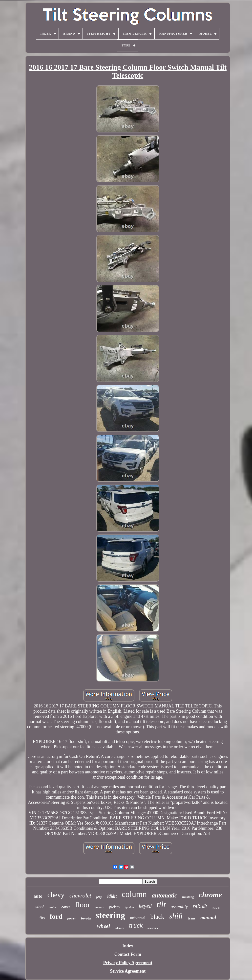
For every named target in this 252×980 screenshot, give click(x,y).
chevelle (216, 908)
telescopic (153, 928)
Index (128, 946)
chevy (56, 895)
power (72, 918)
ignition (129, 907)
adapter (119, 928)
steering (111, 915)
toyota (86, 918)
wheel (104, 926)
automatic (164, 895)
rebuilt (200, 906)
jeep (99, 897)
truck (136, 925)
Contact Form (128, 954)
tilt (161, 905)
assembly (179, 906)
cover (66, 907)
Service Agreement (128, 971)
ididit (112, 896)
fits (42, 918)
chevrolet (80, 895)
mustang (188, 897)
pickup (115, 907)
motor (53, 907)
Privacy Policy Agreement (128, 963)
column (134, 894)
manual (208, 917)
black (157, 917)
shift (176, 916)
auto (38, 896)
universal (138, 918)
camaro (99, 907)
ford (56, 916)
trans (192, 918)
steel (40, 907)
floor (83, 905)
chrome (210, 895)
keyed (145, 906)
